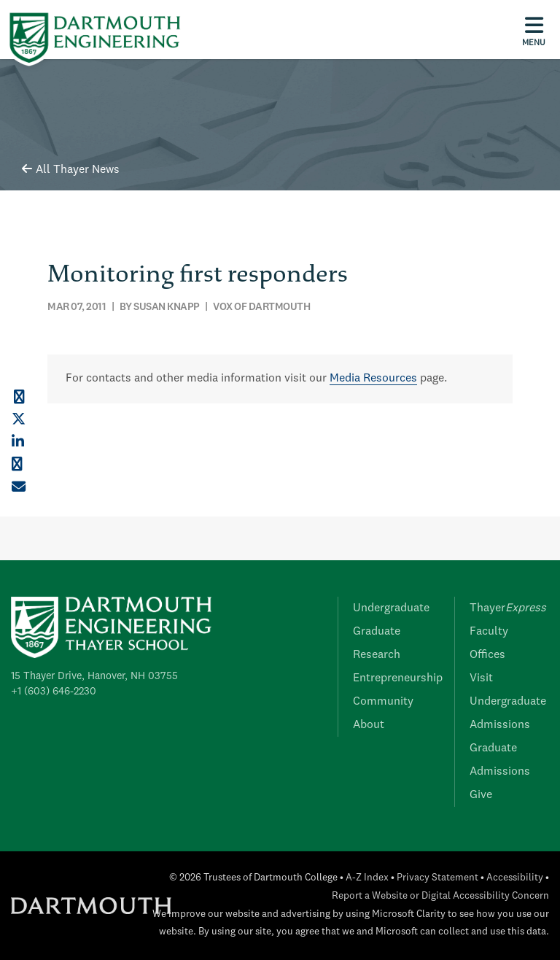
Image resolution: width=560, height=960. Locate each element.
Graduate (377, 632)
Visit (481, 678)
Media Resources (373, 379)
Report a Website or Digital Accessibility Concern (440, 896)
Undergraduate (391, 608)
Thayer (508, 608)
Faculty (489, 632)
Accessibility (515, 878)
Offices (487, 655)
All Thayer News (71, 170)
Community (383, 702)
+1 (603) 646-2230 (54, 692)
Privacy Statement (437, 878)
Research (377, 655)
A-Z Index (367, 878)
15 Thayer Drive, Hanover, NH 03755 (94, 676)
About (369, 725)
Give (481, 795)
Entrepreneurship (398, 678)
